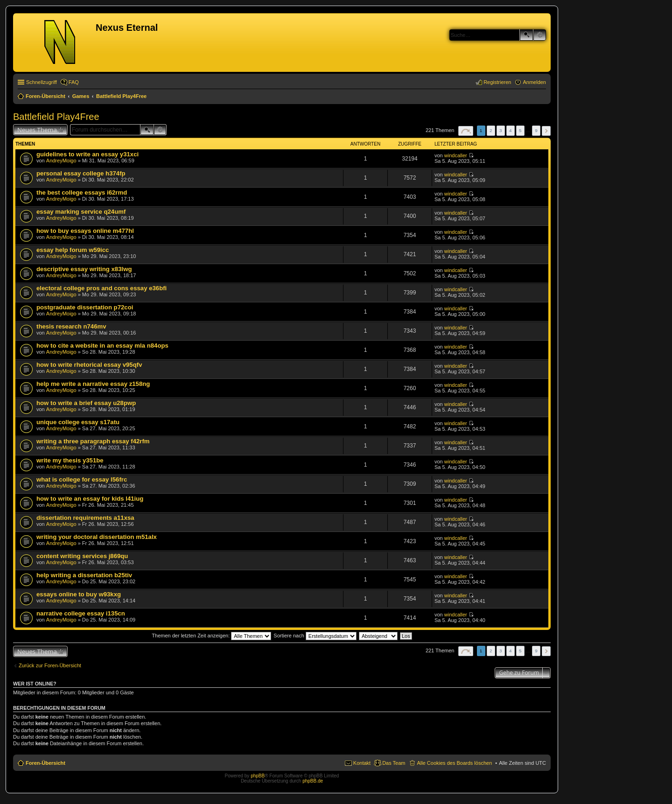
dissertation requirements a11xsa (85, 518)
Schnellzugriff (42, 82)
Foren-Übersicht (45, 763)
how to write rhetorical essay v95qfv (89, 365)
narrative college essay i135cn (81, 613)
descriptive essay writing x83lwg (84, 269)
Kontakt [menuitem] (362, 763)
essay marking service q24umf (81, 212)
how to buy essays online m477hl (85, 231)
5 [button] (520, 130)
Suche (526, 35)
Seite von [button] (466, 131)
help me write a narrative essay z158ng (93, 384)
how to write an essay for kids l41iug (90, 499)
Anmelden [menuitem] (534, 82)
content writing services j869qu (82, 556)
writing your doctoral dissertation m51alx (97, 537)
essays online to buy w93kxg (79, 594)
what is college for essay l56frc (82, 479)
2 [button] (491, 130)
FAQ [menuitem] (74, 82)
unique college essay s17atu (78, 422)
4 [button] (511, 130)
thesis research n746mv (71, 326)
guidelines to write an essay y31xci (87, 154)
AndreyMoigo (61, 161)
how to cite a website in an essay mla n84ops (102, 346)
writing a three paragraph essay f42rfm (93, 441)
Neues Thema (37, 130)
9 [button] (536, 130)
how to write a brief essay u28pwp (86, 403)
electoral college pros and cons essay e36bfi (101, 288)
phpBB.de (313, 781)
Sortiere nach (315, 636)
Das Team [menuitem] (394, 763)
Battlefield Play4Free (56, 117)
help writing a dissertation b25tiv (84, 575)
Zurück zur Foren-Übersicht (50, 665)
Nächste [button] (546, 131)
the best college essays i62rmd (82, 192)
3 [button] (501, 130)
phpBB (258, 776)
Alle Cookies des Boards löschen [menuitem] (454, 763)
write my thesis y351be (70, 460)
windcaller (456, 155)
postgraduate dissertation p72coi (85, 307)
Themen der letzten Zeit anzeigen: (211, 636)
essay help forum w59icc (73, 250)
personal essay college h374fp (81, 173)
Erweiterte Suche (540, 35)
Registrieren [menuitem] (497, 82)
